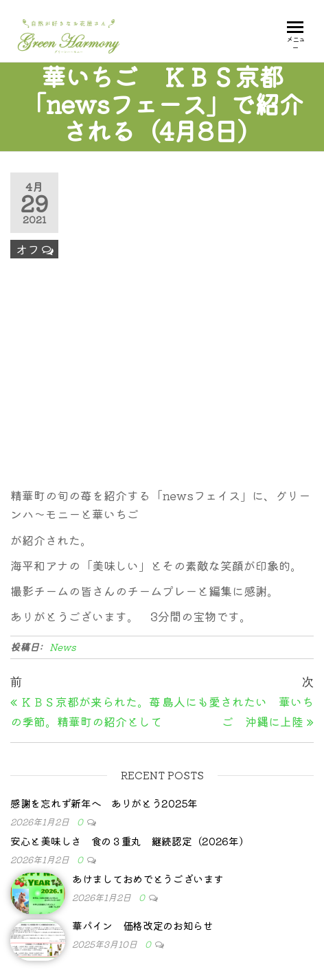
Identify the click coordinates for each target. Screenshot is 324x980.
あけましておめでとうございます (148, 879)
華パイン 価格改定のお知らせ (143, 925)
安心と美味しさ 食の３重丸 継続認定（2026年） (130, 841)
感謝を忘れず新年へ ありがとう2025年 (104, 803)
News (63, 647)
